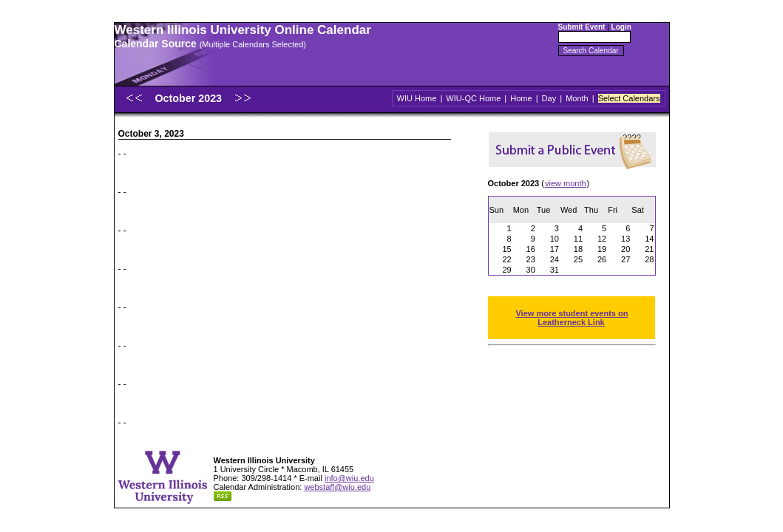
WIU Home (417, 98)
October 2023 (190, 98)
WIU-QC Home (473, 98)
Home (521, 98)
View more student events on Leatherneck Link (572, 318)
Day (549, 98)
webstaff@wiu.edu (337, 487)
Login (621, 27)
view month (566, 183)
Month (577, 98)
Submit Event (582, 27)
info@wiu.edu (349, 478)
